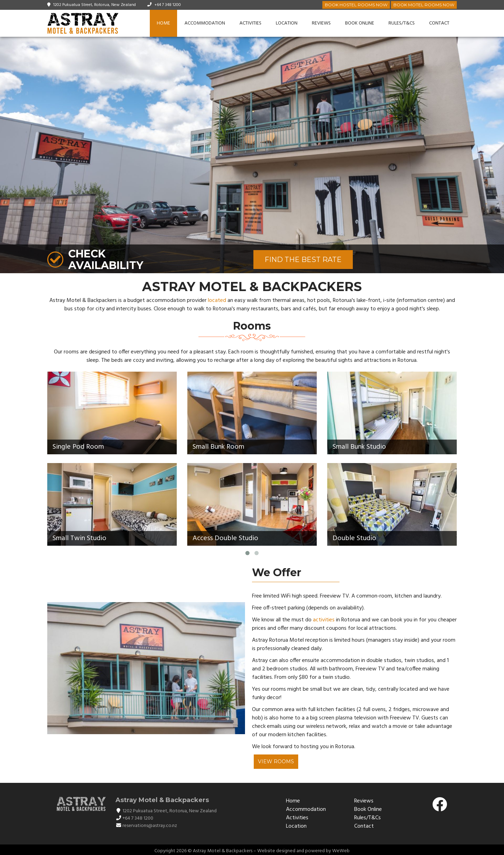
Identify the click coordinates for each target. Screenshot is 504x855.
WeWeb (341, 851)
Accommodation (205, 23)
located (217, 301)
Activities (250, 23)
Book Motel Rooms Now (424, 5)
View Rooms (276, 761)
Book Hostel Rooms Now (356, 5)
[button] (498, 155)
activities (324, 620)
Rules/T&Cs (402, 23)
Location (287, 23)
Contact (439, 23)
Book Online (360, 23)
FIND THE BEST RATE (303, 260)
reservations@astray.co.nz (150, 826)
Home (163, 23)
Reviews (321, 23)
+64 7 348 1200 (168, 5)
